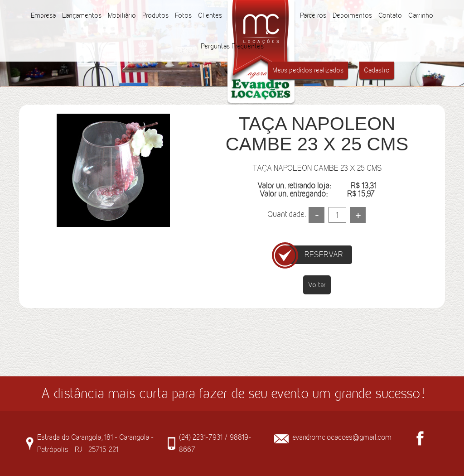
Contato (390, 15)
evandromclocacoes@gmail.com (342, 437)
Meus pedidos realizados (308, 70)
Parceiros (313, 15)
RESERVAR (324, 255)
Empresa (43, 15)
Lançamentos (82, 15)
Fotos (183, 15)
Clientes (210, 15)
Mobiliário (122, 15)
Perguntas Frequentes (232, 46)
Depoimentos (352, 15)
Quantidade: (287, 214)
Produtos (155, 15)
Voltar (317, 285)
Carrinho (421, 15)
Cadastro (377, 70)
